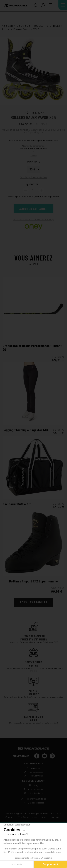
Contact (10, 817)
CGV (55, 814)
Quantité (32, 184)
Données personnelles (38, 814)
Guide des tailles (36, 803)
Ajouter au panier (33, 209)
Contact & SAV (36, 789)
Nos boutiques (36, 772)
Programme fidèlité (36, 799)
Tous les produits (33, 602)
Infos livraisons (36, 793)
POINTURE (34, 162)
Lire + (34, 155)
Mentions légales (14, 814)
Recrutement (36, 776)
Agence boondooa (51, 817)
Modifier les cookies (28, 817)
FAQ (36, 785)
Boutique (24, 26)
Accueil (7, 26)
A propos (36, 768)
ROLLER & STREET (47, 26)
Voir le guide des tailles (34, 177)
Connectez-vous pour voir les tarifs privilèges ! (34, 131)
